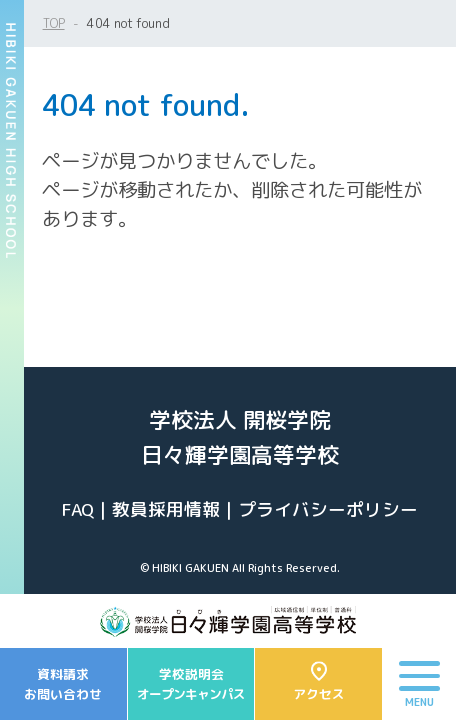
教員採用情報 (166, 509)
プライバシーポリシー (328, 509)
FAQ (78, 509)
